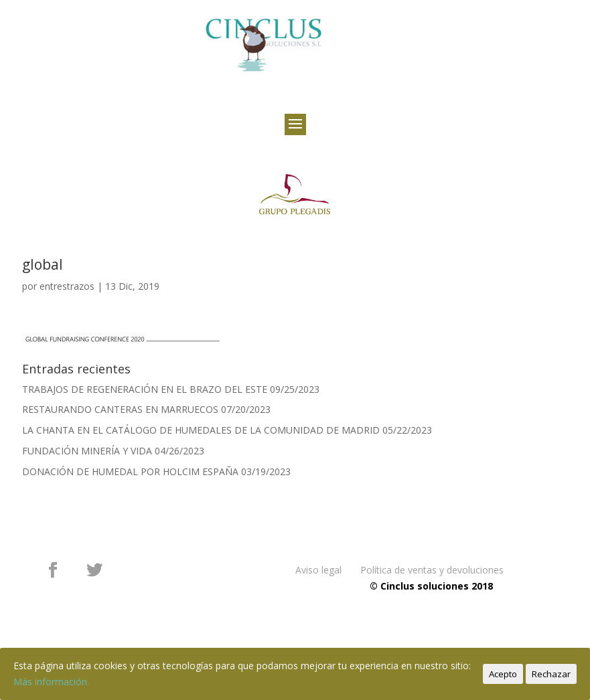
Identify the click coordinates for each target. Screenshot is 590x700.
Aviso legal (318, 570)
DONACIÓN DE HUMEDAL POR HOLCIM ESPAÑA (130, 471)
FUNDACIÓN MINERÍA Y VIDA (87, 451)
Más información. (51, 682)
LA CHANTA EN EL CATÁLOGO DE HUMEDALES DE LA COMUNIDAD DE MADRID (201, 430)
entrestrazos (67, 286)
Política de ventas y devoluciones (432, 570)
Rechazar (551, 674)
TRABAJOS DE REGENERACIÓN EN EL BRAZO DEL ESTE (145, 389)
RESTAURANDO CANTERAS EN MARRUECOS (120, 409)
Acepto (503, 674)
